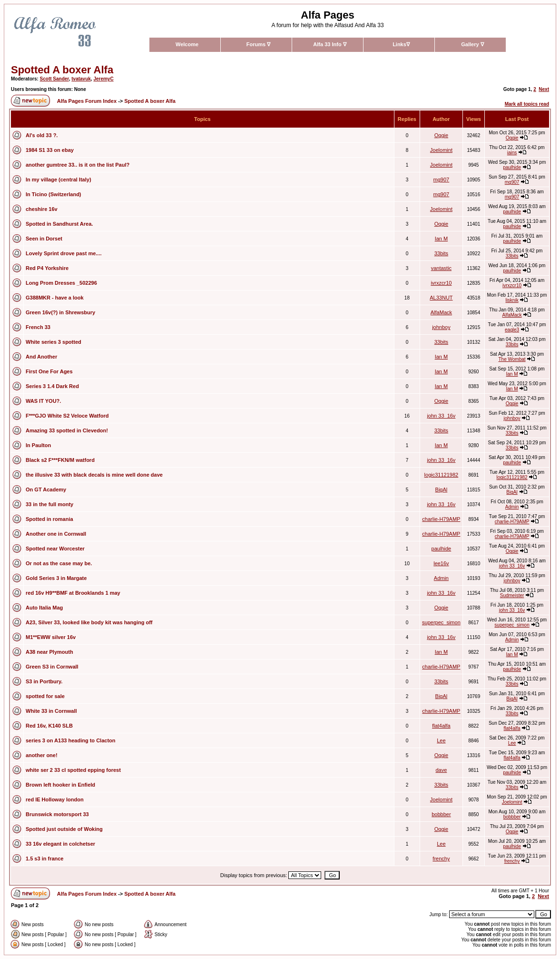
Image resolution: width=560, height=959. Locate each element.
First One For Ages (49, 371)
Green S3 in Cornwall (52, 667)
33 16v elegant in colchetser (60, 844)
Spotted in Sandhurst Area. (59, 224)
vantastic (441, 268)
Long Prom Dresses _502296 (61, 283)
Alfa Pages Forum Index (87, 101)
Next (544, 89)
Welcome (187, 44)
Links (401, 44)
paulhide (512, 167)
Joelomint (441, 150)
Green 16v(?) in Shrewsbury (60, 312)
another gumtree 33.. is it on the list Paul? (78, 165)
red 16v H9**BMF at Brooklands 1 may (73, 593)
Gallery (472, 44)
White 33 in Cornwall (51, 711)
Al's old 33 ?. (42, 135)
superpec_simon (441, 622)
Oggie (441, 135)
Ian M (442, 239)
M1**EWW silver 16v (51, 637)
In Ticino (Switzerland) (54, 194)
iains (512, 153)
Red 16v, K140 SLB (49, 726)
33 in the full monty (49, 504)
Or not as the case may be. (59, 563)
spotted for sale (45, 696)
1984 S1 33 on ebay (50, 150)
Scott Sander (54, 79)
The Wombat (512, 359)
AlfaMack (441, 312)
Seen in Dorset (44, 239)
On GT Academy (46, 489)
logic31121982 (442, 475)
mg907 (442, 180)
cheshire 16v (42, 209)
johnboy (441, 327)
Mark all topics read (527, 104)
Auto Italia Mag (44, 608)
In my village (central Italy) (59, 180)
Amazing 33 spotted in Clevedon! (67, 430)
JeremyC (103, 79)
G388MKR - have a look (55, 298)
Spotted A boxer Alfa (62, 70)
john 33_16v (441, 416)
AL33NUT (441, 298)
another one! (42, 755)
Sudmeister (512, 595)
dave (441, 770)
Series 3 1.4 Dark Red (52, 386)
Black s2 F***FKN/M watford (60, 460)
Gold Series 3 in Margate (56, 578)
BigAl (442, 489)
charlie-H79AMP (441, 519)
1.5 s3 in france (45, 859)
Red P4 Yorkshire (47, 268)
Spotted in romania (49, 519)
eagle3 (512, 330)
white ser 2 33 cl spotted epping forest (73, 770)
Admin (512, 507)
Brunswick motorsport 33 (57, 814)
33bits (441, 253)
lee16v (441, 563)
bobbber (441, 814)
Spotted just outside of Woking (64, 829)
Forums (258, 44)
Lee (441, 740)
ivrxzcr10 (441, 283)
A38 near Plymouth (49, 652)
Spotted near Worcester (55, 549)
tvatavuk (81, 79)
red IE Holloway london (55, 799)
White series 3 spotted (54, 342)
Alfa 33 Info (329, 44)
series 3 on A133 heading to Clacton (70, 740)
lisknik (512, 300)
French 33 (38, 327)
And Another (41, 357)
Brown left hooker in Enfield (60, 785)
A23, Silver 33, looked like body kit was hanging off (89, 622)
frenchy (441, 859)
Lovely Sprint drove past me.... (64, 253)
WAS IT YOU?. (43, 401)
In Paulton (38, 445)
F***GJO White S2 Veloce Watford (67, 416)
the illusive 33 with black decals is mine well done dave (94, 475)
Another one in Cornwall (56, 534)
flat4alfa (441, 726)
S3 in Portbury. (44, 681)
